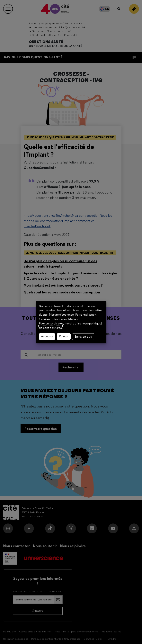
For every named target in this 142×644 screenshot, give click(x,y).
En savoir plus (83, 337)
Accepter (47, 336)
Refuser (64, 336)
